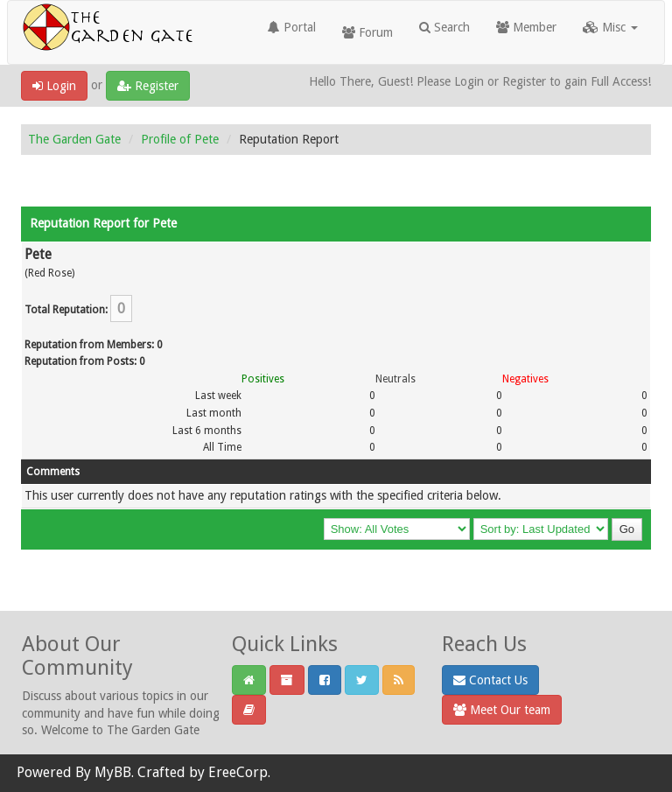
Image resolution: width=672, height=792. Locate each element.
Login (54, 86)
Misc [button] (610, 27)
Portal (292, 27)
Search (444, 27)
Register (148, 86)
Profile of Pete (180, 139)
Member (526, 27)
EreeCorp (238, 772)
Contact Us (490, 680)
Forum (367, 32)
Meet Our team (502, 710)
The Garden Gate (74, 139)
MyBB (113, 772)
